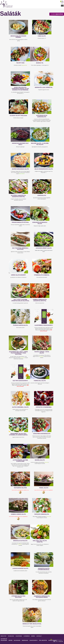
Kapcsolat (39, 636)
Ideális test (3, 636)
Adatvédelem (4, 639)
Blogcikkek (17, 640)
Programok (4, 640)
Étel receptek (43, 640)
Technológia (11, 636)
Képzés (11, 640)
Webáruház (25, 640)
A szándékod (27, 636)
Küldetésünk (19, 636)
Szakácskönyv (34, 640)
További (57, 14)
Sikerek (33, 636)
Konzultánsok (52, 640)
